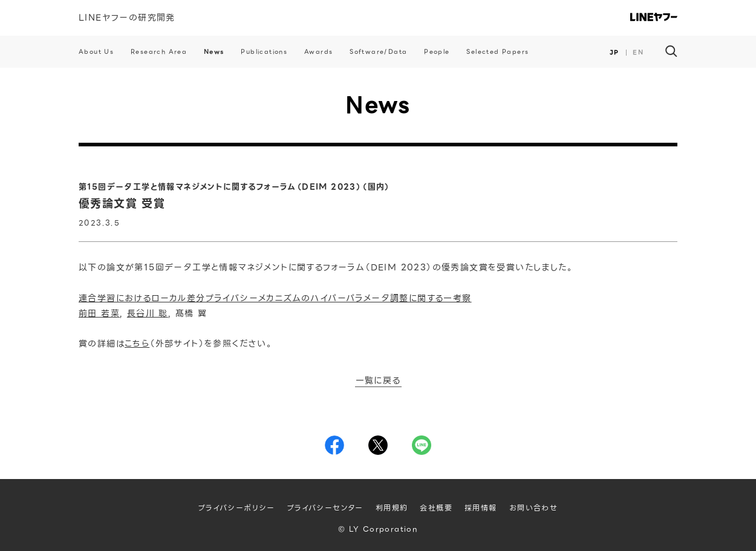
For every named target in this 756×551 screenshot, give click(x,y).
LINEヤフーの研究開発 (127, 18)
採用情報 (481, 508)
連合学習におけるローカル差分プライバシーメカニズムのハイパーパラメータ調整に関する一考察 (275, 298)
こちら (137, 344)
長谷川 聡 (148, 313)
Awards (318, 52)
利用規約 (392, 508)
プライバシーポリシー (237, 508)
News (214, 52)
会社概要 (436, 508)
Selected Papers (497, 52)
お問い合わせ (533, 508)
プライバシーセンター (325, 508)
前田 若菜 (99, 313)
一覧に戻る (378, 381)
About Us (96, 52)
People (437, 52)
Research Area (159, 52)
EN (638, 52)
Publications (264, 52)
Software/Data (378, 52)
